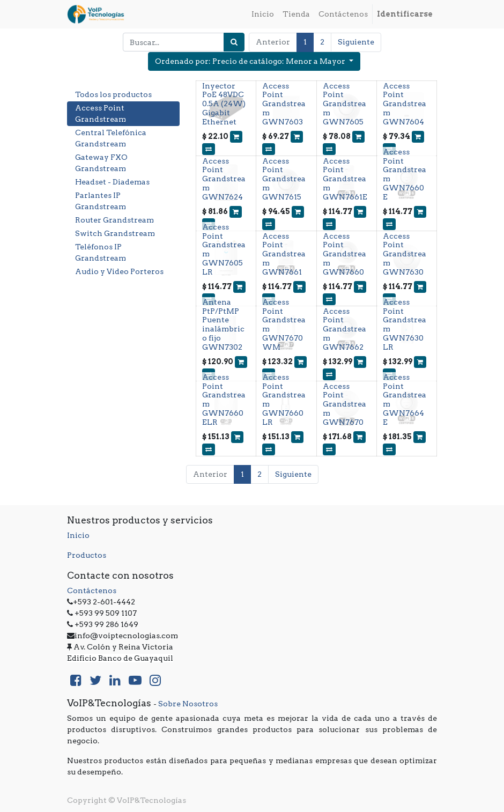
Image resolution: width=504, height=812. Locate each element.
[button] (254, 61)
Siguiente (356, 42)
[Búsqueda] (234, 42)
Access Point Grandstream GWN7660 (344, 254)
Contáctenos (92, 590)
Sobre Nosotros (188, 704)
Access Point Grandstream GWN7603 (284, 104)
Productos (87, 555)
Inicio (78, 535)
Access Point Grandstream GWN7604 (405, 104)
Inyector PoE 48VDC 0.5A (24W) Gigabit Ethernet (224, 104)
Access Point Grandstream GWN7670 (344, 404)
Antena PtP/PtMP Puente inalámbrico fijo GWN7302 (223, 324)
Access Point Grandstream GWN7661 (284, 254)
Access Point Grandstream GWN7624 (224, 179)
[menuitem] (263, 14)
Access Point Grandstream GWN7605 (344, 104)
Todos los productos (113, 94)
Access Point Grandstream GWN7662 (344, 329)
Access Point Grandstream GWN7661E (345, 179)
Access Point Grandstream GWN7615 (284, 179)
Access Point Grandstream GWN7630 (405, 254)
